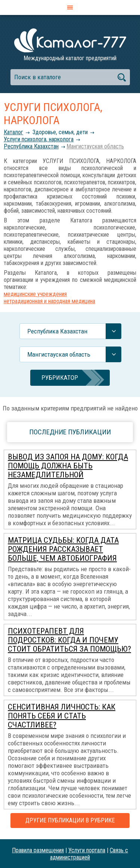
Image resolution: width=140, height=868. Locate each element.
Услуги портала (87, 850)
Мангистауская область (95, 146)
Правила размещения (38, 850)
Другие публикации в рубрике (70, 820)
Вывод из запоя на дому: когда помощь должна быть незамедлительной (68, 466)
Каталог (13, 132)
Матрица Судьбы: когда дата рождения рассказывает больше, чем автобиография (63, 549)
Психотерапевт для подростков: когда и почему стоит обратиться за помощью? (69, 640)
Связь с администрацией (89, 854)
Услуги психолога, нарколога (39, 139)
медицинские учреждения (35, 294)
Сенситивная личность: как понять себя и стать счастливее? (62, 716)
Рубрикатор (60, 378)
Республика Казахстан (31, 146)
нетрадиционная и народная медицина (49, 301)
